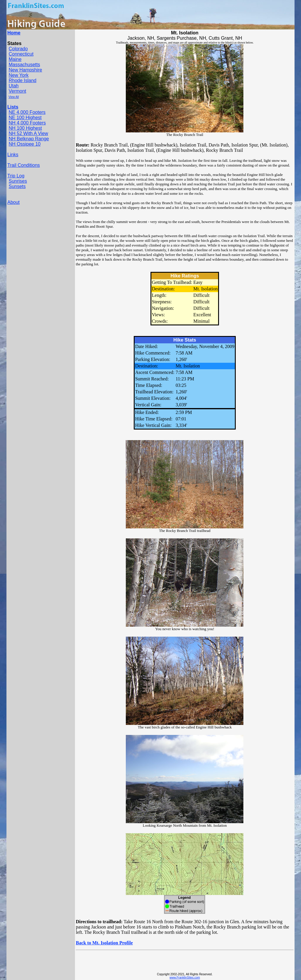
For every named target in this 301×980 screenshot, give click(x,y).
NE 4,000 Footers (27, 112)
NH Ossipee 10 (25, 144)
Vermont (17, 91)
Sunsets (17, 186)
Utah (14, 86)
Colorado (18, 49)
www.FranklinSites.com (185, 977)
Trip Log (16, 176)
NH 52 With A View (28, 133)
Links (13, 155)
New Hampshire (25, 70)
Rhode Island (22, 80)
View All (14, 97)
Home (14, 33)
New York (19, 75)
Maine (15, 59)
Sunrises (18, 181)
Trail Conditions (24, 165)
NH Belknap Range (29, 139)
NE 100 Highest (25, 118)
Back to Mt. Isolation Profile (104, 943)
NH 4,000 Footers (27, 123)
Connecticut (21, 54)
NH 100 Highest (25, 128)
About (14, 202)
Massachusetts (24, 65)
